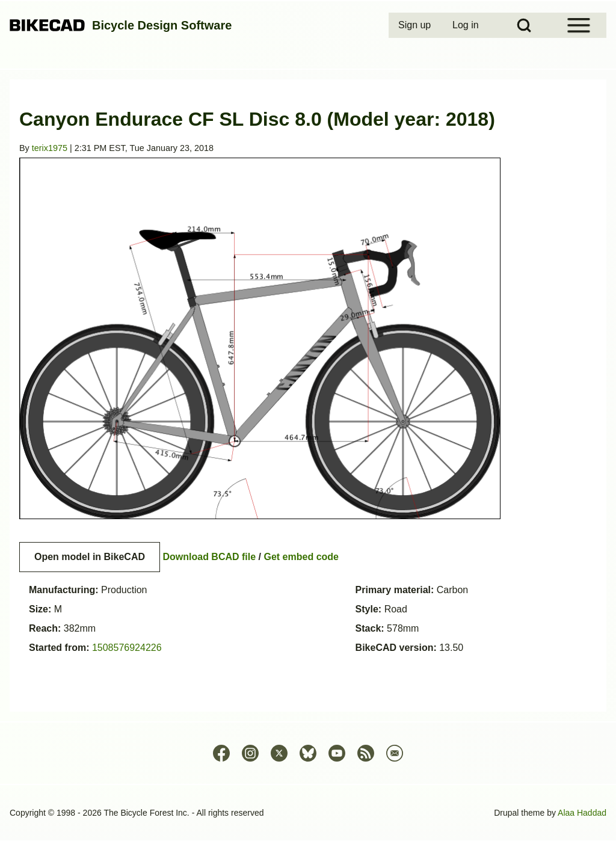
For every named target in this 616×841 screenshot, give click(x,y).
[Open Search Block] (524, 25)
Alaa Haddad (582, 813)
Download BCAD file (209, 557)
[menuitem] (416, 25)
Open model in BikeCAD (90, 557)
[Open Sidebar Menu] (579, 25)
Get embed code (301, 557)
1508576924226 (127, 648)
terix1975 (50, 148)
